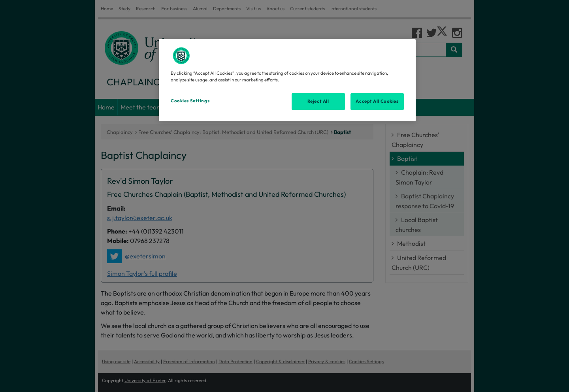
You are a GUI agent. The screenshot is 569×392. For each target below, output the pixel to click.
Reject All (318, 101)
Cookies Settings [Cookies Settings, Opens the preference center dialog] (190, 101)
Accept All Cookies (377, 101)
